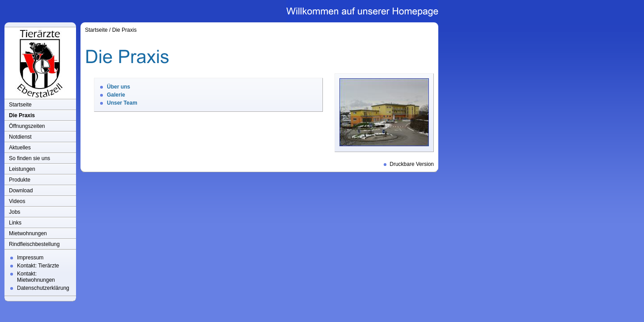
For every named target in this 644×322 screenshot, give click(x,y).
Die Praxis (22, 115)
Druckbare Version (412, 164)
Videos (17, 201)
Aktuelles (20, 148)
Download (21, 191)
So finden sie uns (30, 158)
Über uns (119, 87)
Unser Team (122, 103)
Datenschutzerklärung (43, 288)
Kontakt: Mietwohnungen (36, 277)
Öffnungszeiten (27, 126)
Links (15, 223)
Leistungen (22, 169)
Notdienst (20, 137)
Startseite (20, 105)
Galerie (116, 95)
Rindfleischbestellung (34, 244)
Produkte (20, 180)
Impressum (30, 258)
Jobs (15, 212)
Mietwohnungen (28, 233)
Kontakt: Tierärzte (38, 266)
